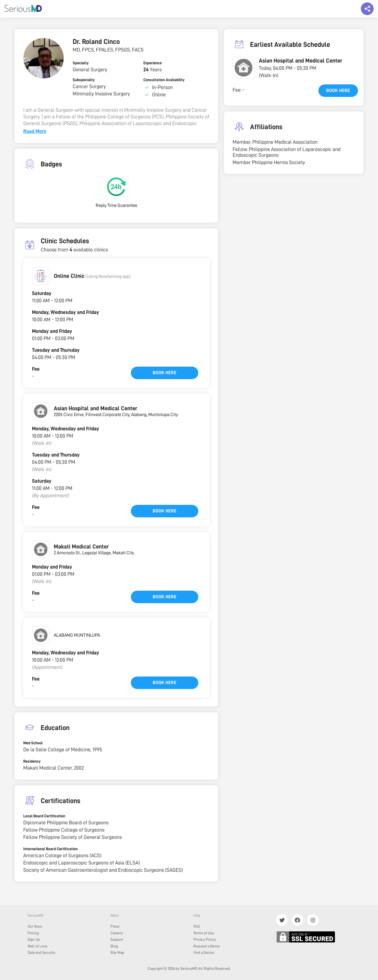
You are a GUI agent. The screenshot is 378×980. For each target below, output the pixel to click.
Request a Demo (207, 946)
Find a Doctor (204, 953)
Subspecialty (84, 80)
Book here (165, 373)
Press (115, 926)
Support (117, 939)
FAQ (197, 926)
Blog (114, 946)
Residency (32, 761)
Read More (35, 131)
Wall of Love (38, 946)
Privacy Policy (205, 939)
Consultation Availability (164, 80)
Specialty (81, 63)
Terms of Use (204, 933)
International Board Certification (50, 849)
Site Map (117, 953)
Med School (33, 743)
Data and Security (41, 953)
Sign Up (34, 939)
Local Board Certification (44, 816)
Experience (153, 63)
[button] (41, 276)
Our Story (35, 926)
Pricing (33, 933)
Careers (117, 933)
